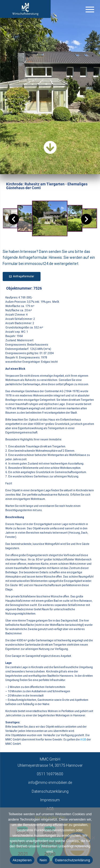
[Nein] (93, 838)
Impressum (50, 800)
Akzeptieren (22, 860)
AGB (83, 740)
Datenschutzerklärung (50, 791)
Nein (43, 860)
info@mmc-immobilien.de (50, 783)
